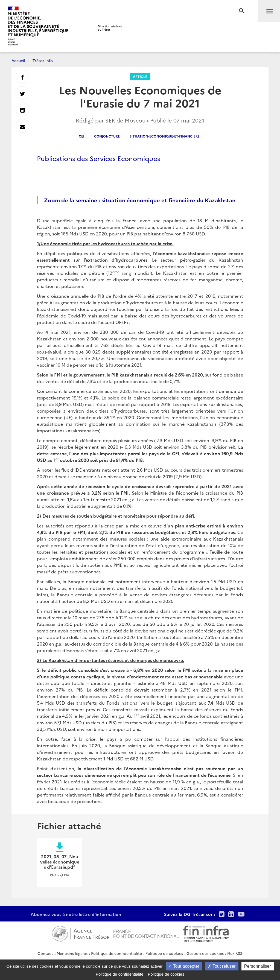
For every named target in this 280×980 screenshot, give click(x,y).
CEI (81, 136)
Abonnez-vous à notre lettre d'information (76, 914)
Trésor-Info (43, 60)
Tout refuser (222, 966)
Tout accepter (184, 966)
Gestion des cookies (205, 953)
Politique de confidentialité (116, 953)
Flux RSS (235, 953)
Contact (45, 953)
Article (140, 76)
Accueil (18, 60)
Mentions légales (72, 953)
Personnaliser (258, 966)
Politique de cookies (164, 953)
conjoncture (107, 136)
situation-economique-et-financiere (165, 136)
